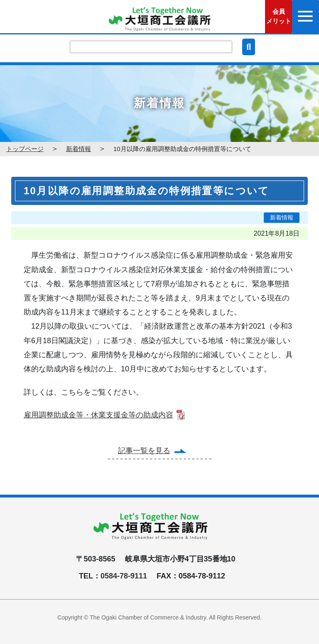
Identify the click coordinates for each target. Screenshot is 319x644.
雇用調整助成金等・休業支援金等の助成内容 (98, 415)
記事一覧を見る (144, 451)
